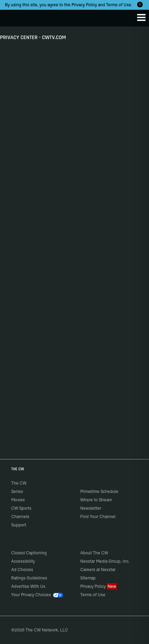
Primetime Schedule (99, 491)
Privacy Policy (84, 5)
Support (19, 525)
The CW (12, 16)
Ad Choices (22, 570)
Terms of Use (119, 5)
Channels (20, 516)
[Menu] (141, 17)
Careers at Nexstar (98, 570)
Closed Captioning (29, 553)
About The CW (94, 553)
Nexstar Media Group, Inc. (105, 561)
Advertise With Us (28, 586)
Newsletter (91, 508)
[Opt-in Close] (140, 5)
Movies (18, 500)
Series (17, 491)
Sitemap (88, 578)
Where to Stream (96, 500)
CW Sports (21, 508)
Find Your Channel (98, 516)
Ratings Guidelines (29, 578)
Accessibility (23, 561)
